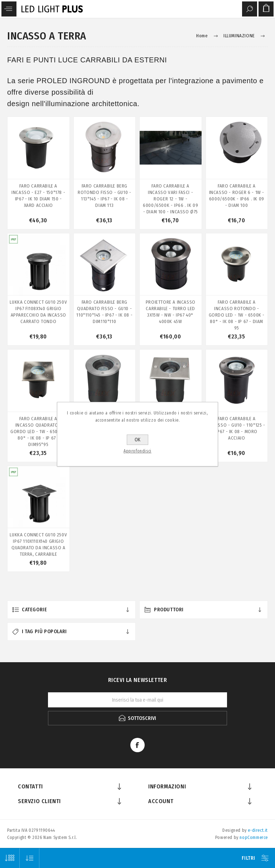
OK (137, 440)
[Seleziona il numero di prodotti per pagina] (10, 858)
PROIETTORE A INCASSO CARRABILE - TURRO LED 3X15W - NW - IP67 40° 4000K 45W (171, 312)
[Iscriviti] (137, 700)
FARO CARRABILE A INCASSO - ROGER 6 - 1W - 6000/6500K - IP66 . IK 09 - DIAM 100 (237, 196)
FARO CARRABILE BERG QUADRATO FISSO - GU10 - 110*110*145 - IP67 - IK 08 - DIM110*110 (104, 312)
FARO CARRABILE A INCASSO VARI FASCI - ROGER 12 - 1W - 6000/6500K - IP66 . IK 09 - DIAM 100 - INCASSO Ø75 (170, 199)
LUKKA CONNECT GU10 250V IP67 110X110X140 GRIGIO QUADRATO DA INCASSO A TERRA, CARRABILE (38, 544)
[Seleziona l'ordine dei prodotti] (30, 858)
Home (202, 36)
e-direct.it (258, 830)
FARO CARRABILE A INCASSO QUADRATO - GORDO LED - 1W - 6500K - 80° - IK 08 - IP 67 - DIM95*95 (38, 431)
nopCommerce (254, 838)
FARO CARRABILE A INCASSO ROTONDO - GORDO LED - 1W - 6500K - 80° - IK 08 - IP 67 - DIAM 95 (237, 315)
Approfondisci (137, 451)
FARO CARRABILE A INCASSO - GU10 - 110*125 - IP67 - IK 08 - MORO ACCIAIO (237, 428)
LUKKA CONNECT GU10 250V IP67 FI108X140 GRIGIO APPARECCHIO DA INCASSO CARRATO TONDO (38, 312)
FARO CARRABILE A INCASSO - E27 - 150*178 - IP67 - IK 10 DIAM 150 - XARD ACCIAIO (38, 196)
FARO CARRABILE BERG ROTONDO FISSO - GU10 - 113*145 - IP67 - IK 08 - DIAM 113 (104, 196)
